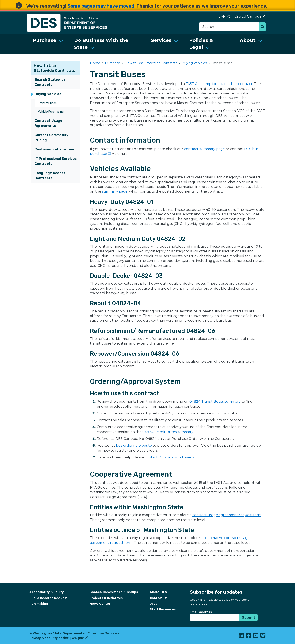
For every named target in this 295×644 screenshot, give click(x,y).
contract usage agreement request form (227, 515)
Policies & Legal (201, 44)
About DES (158, 592)
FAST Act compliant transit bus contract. (219, 84)
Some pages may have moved (101, 6)
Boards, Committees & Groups (114, 592)
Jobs (153, 604)
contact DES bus (170, 457)
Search (264, 27)
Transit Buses (47, 103)
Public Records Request (48, 598)
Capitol (250, 16)
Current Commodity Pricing (51, 137)
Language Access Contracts (50, 176)
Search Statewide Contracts (50, 82)
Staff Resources (163, 609)
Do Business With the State (101, 44)
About (248, 40)
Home (95, 63)
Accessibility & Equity (46, 592)
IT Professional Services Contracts (56, 161)
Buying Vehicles (48, 94)
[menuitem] (48, 44)
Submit (249, 617)
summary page (115, 191)
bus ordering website (134, 445)
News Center (100, 604)
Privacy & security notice (49, 638)
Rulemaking (39, 604)
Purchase (44, 40)
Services (161, 40)
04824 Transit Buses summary (215, 401)
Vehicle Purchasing (51, 112)
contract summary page (205, 149)
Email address (201, 612)
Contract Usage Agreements (48, 123)
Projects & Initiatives (106, 598)
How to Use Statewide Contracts (54, 68)
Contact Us (159, 598)
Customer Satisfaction (54, 149)
